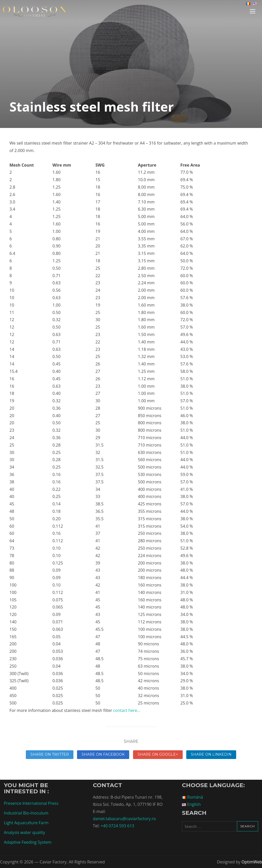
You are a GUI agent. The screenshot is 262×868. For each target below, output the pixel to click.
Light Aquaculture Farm (26, 823)
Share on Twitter (50, 754)
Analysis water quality (24, 832)
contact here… (127, 710)
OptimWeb (252, 862)
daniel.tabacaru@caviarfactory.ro (124, 819)
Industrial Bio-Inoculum (26, 813)
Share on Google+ (158, 754)
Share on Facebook (103, 754)
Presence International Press (31, 803)
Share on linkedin (211, 754)
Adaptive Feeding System (28, 842)
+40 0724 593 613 (117, 826)
